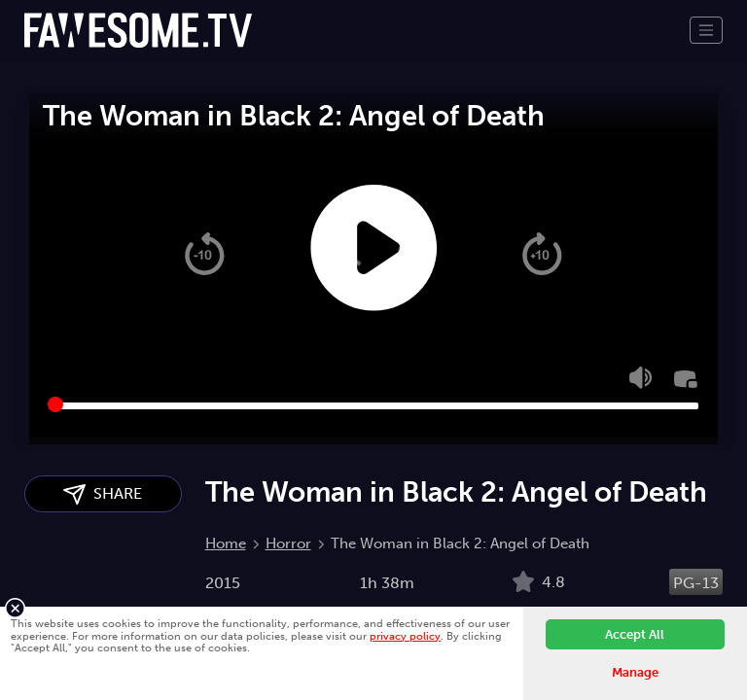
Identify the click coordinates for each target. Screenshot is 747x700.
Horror (288, 543)
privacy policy (405, 636)
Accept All (635, 634)
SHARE (103, 494)
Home (226, 543)
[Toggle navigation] (706, 30)
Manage (635, 672)
